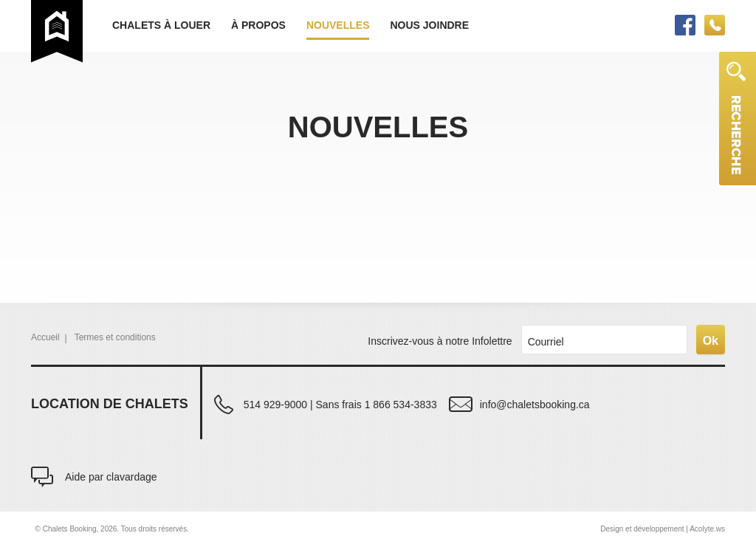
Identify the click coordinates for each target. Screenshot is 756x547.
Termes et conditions (115, 337)
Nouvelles (338, 25)
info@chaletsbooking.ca (535, 404)
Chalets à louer (161, 25)
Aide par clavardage (111, 477)
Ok (711, 341)
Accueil (45, 337)
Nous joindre (429, 25)
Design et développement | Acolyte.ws (663, 529)
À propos (258, 25)
